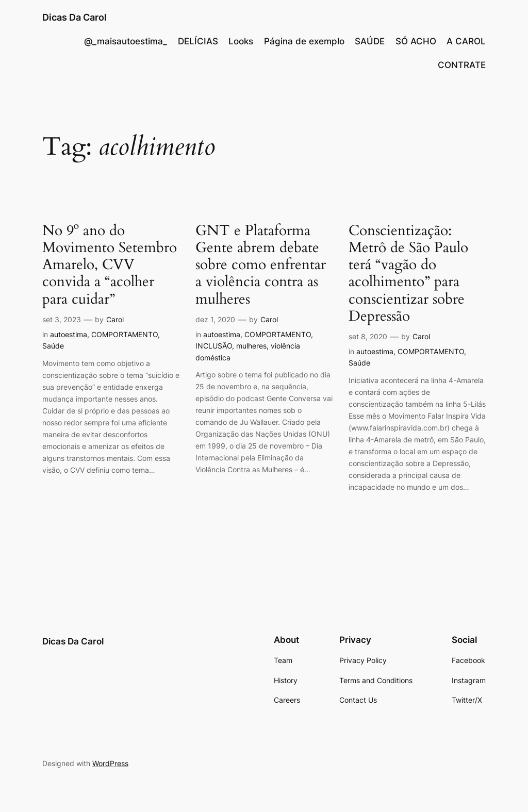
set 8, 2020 (368, 336)
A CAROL (466, 41)
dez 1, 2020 (215, 319)
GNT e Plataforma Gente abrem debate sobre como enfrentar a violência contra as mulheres (261, 265)
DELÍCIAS (198, 41)
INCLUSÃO (214, 346)
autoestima (69, 334)
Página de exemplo (304, 41)
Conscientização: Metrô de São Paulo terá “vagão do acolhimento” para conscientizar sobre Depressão (408, 274)
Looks (241, 41)
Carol (115, 319)
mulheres (251, 346)
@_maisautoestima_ (126, 41)
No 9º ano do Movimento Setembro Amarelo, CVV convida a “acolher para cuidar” (110, 265)
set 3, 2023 (62, 319)
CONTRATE (462, 65)
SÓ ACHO (416, 41)
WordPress (110, 763)
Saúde (53, 346)
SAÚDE (370, 41)
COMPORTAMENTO (125, 334)
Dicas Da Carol (75, 17)
